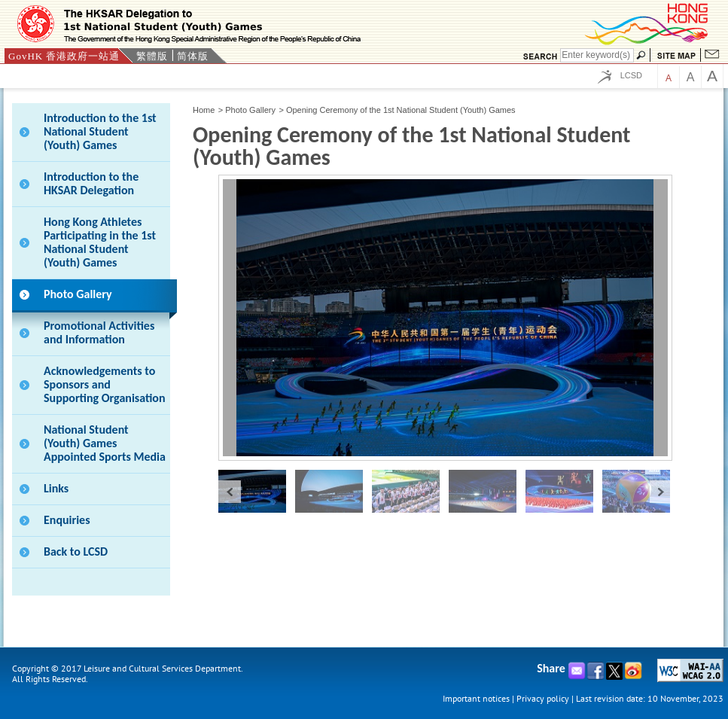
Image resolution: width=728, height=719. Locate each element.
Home (204, 110)
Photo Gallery (250, 110)
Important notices (476, 698)
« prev (230, 491)
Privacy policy (543, 698)
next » (661, 491)
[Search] (597, 55)
